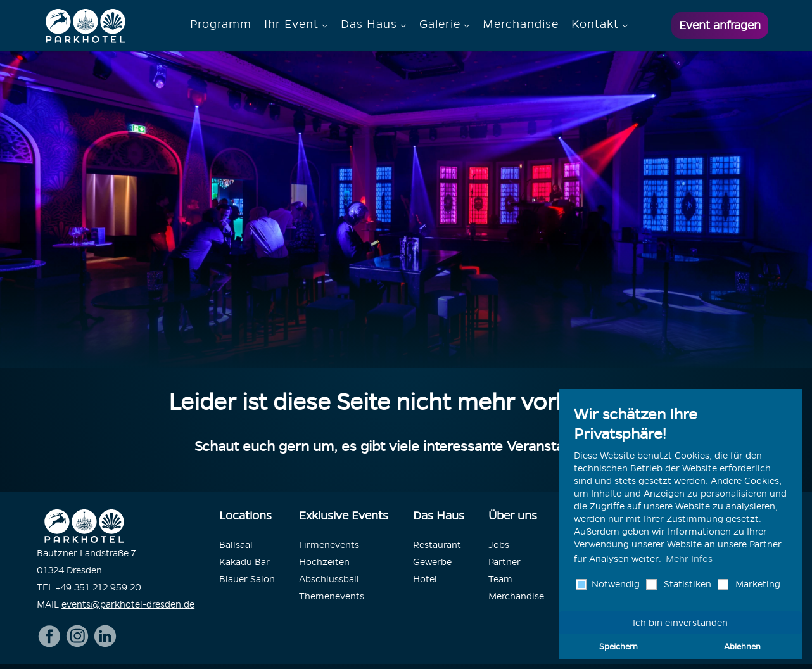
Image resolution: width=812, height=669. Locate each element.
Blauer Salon (247, 579)
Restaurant (437, 545)
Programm (221, 24)
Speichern (619, 646)
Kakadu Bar (244, 562)
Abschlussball (329, 579)
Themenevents (332, 596)
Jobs (499, 545)
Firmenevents (329, 545)
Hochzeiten (324, 562)
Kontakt (595, 24)
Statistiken (686, 584)
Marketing (757, 584)
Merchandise (521, 24)
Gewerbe (432, 562)
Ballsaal (236, 545)
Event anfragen (720, 25)
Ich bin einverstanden (680, 623)
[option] (406, 210)
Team (500, 579)
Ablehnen (742, 646)
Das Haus (369, 24)
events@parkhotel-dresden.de (128, 604)
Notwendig (614, 584)
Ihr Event (291, 24)
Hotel (425, 579)
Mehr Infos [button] (689, 559)
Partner (504, 562)
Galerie (440, 24)
